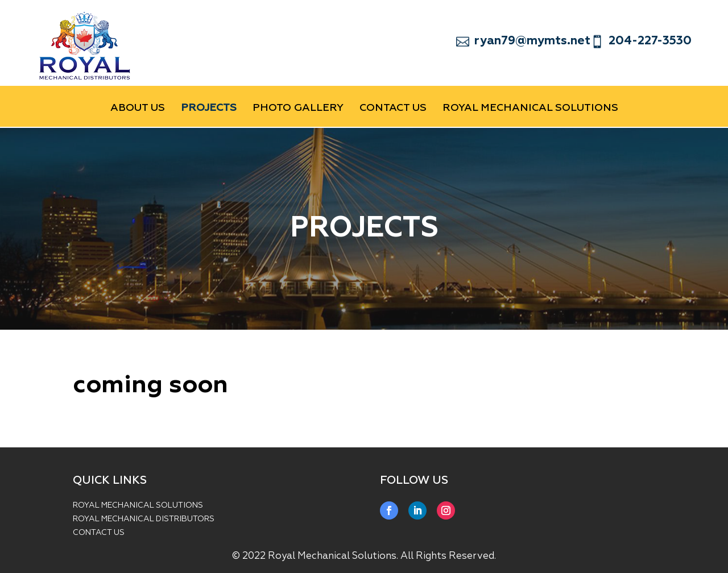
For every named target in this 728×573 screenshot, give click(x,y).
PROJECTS (209, 109)
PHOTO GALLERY (298, 109)
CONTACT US (393, 109)
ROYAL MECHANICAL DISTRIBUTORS (144, 519)
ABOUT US (138, 109)
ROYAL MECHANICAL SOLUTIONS (138, 505)
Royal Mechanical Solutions (530, 109)
